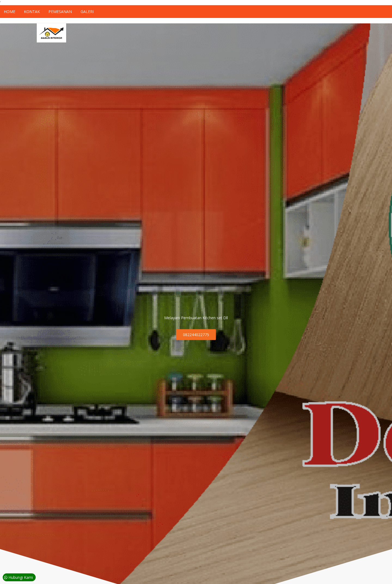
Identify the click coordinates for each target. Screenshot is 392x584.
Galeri (87, 12)
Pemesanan (60, 12)
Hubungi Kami (19, 577)
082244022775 (196, 335)
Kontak (32, 12)
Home (10, 12)
